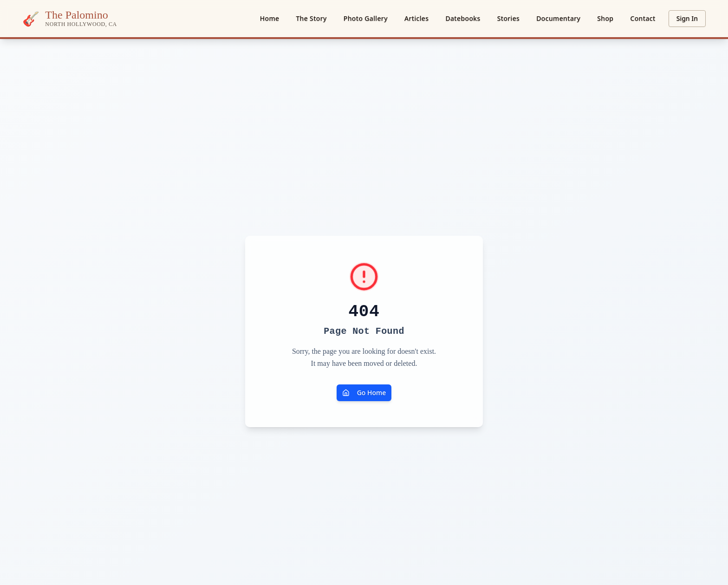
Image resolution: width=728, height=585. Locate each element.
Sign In (687, 18)
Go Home (364, 393)
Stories (509, 18)
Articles (417, 18)
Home (270, 18)
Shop (605, 18)
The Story (311, 18)
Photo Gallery (366, 18)
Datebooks (463, 18)
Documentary (558, 18)
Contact (643, 18)
